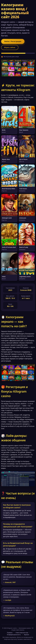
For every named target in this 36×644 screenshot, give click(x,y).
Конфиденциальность (14, 635)
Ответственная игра (22, 633)
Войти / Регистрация (13, 41)
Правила (10, 633)
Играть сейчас (10, 47)
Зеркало (26, 635)
